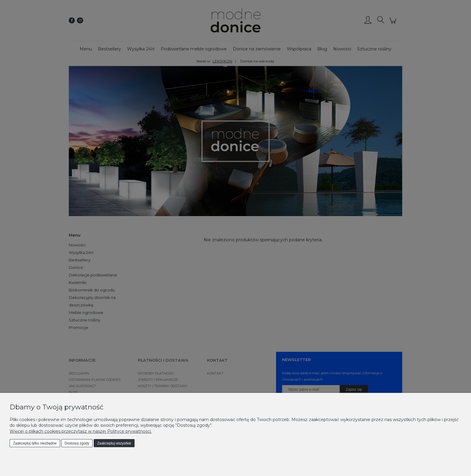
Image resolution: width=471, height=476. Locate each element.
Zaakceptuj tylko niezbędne (35, 443)
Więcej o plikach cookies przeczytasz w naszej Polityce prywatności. (81, 431)
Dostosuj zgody (77, 443)
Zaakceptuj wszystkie (114, 443)
